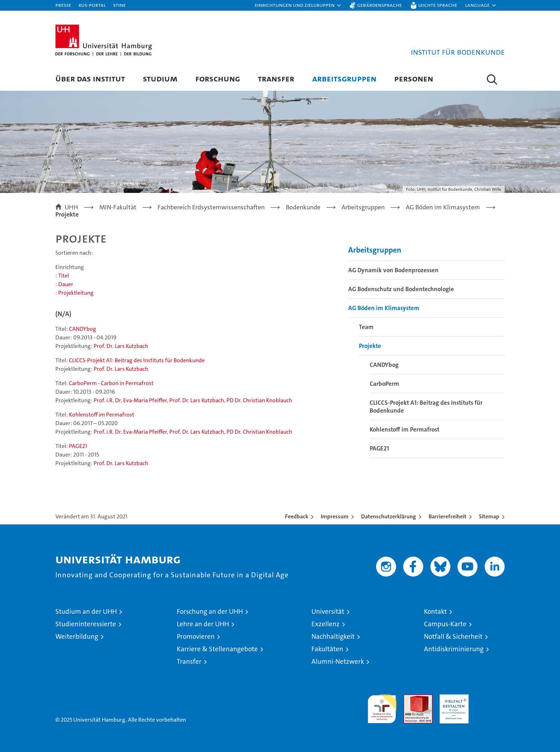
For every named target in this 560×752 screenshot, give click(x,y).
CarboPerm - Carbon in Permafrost (111, 383)
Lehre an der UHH (203, 624)
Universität (328, 611)
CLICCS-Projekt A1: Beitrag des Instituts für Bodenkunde (137, 360)
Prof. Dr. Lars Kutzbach (121, 346)
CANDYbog (82, 329)
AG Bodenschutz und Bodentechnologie (401, 289)
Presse (63, 5)
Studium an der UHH (86, 611)
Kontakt (435, 611)
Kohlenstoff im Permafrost (102, 415)
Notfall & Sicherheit (453, 636)
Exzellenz (326, 624)
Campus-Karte (445, 624)
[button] (298, 5)
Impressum (335, 516)
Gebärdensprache (379, 5)
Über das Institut (90, 78)
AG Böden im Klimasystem (384, 308)
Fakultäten (327, 649)
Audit (410, 698)
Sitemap (489, 516)
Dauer (66, 284)
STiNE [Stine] (119, 5)
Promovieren (196, 636)
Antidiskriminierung (454, 649)
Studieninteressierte (86, 624)
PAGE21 (78, 446)
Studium (160, 78)
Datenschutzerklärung (389, 516)
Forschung (218, 78)
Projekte (370, 346)
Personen (414, 78)
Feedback (297, 516)
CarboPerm (384, 384)
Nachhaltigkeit (333, 636)
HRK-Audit (452, 698)
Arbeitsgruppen (344, 78)
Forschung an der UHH (210, 611)
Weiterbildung (77, 636)
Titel (64, 276)
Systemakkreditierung (490, 698)
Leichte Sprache (438, 5)
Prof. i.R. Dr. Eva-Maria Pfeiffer (130, 400)
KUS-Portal (92, 5)
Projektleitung (76, 293)
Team (366, 327)
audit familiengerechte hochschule (382, 706)
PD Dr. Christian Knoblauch (259, 400)
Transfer (276, 78)
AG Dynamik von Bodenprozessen (393, 270)
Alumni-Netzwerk (338, 661)
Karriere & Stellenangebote (217, 649)
